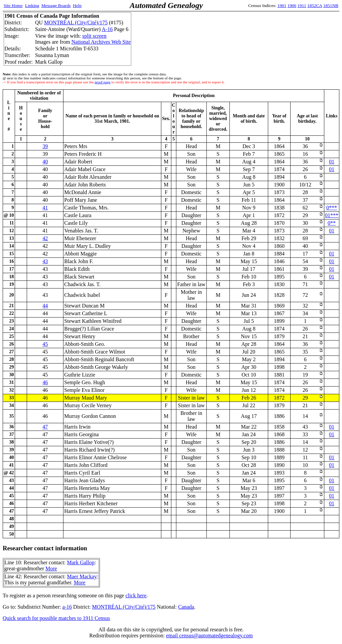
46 (45, 382)
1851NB (331, 6)
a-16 (67, 607)
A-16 (107, 29)
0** (332, 223)
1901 (282, 6)
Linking (32, 6)
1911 (302, 6)
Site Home (13, 6)
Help (77, 6)
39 (45, 146)
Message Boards (56, 6)
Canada (186, 607)
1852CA (315, 6)
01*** (332, 215)
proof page (103, 82)
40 (45, 162)
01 (332, 162)
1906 (292, 6)
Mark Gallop (80, 562)
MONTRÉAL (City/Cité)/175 (76, 23)
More (51, 568)
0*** (332, 208)
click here (136, 595)
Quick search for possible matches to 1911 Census (56, 618)
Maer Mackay (82, 576)
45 (45, 344)
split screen (94, 36)
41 (45, 208)
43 (45, 261)
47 (45, 427)
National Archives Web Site (101, 42)
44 (45, 306)
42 (45, 238)
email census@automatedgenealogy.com (209, 635)
